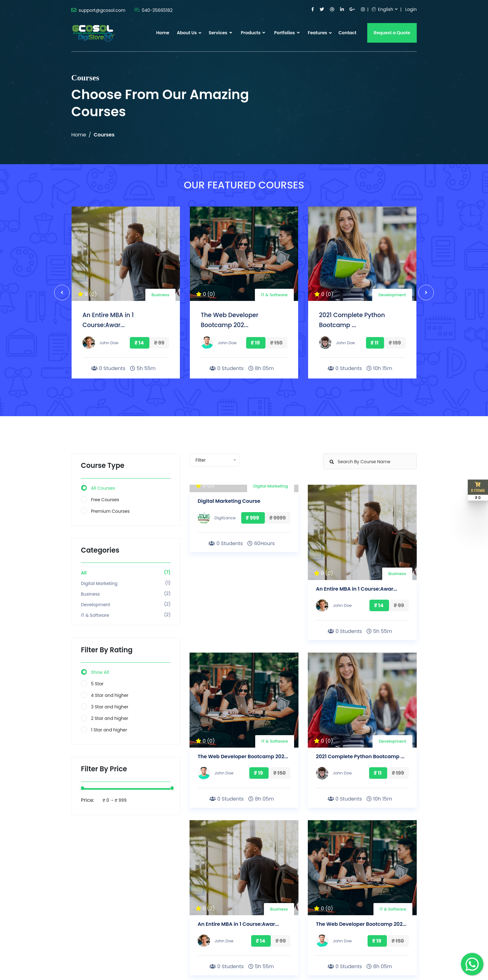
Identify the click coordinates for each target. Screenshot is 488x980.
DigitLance (225, 518)
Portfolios (287, 33)
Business (160, 295)
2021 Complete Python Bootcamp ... (360, 756)
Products (253, 33)
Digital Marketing (99, 583)
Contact (347, 33)
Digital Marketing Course (229, 501)
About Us (187, 33)
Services (220, 33)
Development (392, 295)
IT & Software (274, 295)
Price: (87, 800)
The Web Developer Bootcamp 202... (243, 756)
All (84, 573)
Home (163, 33)
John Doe (109, 343)
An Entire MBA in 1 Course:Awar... (357, 589)
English (382, 9)
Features (317, 33)
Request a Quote (392, 33)
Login (411, 9)
